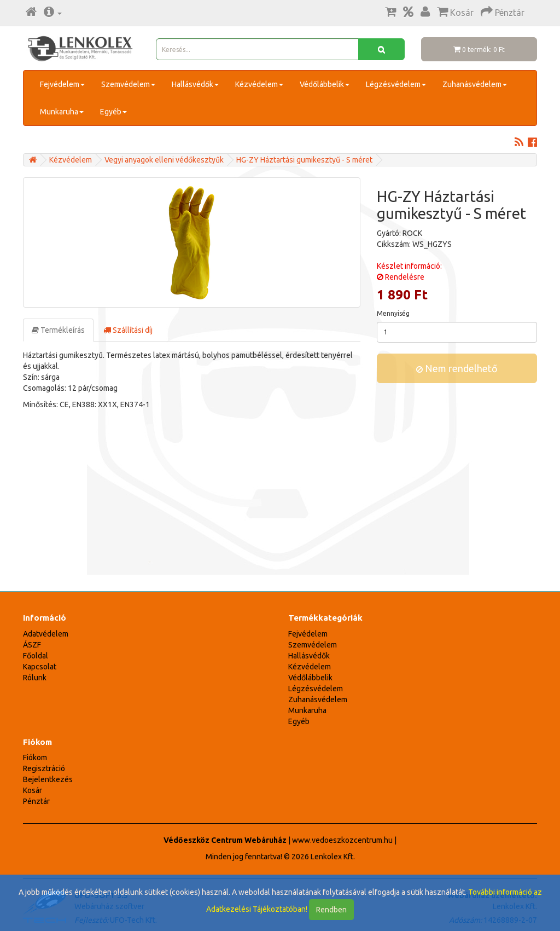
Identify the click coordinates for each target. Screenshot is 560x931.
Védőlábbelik (325, 84)
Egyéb (113, 112)
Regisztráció (44, 768)
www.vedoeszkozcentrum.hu (342, 840)
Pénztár (36, 801)
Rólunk (35, 678)
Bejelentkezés (48, 779)
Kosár (33, 790)
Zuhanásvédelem (475, 84)
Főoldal (36, 656)
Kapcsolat (40, 667)
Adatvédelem (46, 634)
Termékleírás (58, 330)
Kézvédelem (259, 84)
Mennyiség (393, 313)
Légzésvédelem (396, 84)
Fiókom (35, 757)
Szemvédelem (128, 84)
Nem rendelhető (457, 368)
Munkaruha (62, 112)
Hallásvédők (195, 84)
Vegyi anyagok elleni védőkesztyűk (164, 160)
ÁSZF (32, 645)
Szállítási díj (128, 330)
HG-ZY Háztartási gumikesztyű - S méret (304, 160)
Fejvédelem (62, 84)
